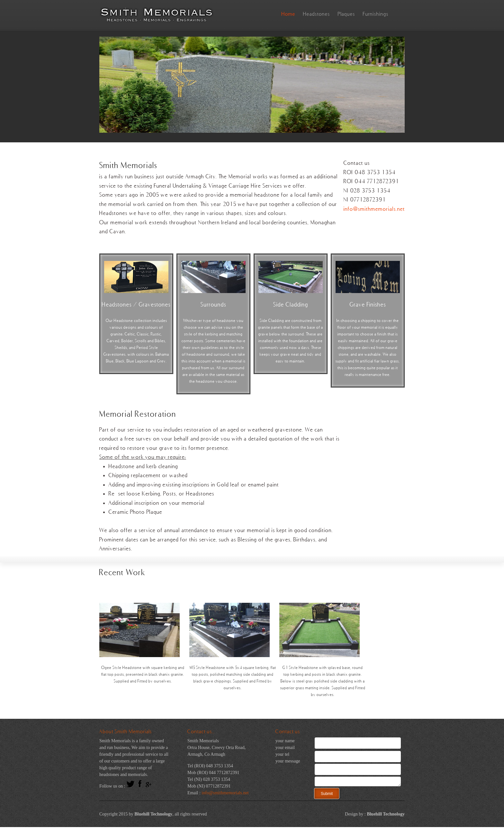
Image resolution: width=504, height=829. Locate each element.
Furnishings (376, 14)
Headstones (317, 14)
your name (285, 741)
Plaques (346, 14)
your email (285, 748)
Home (288, 14)
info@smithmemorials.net (374, 209)
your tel (282, 754)
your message (288, 761)
